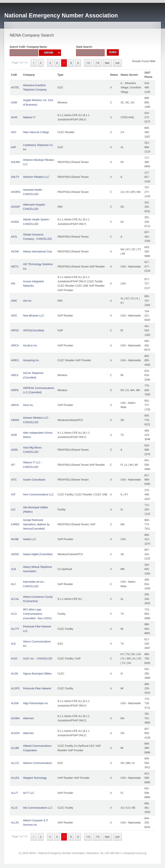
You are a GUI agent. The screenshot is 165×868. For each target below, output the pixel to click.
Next (107, 63)
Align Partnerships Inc (36, 703)
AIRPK (15, 390)
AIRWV (15, 420)
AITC (14, 480)
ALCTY (15, 629)
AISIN (14, 450)
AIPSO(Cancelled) (34, 330)
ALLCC (15, 763)
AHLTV (15, 177)
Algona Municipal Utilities (37, 674)
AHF (14, 147)
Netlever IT (29, 117)
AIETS (15, 267)
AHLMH (15, 162)
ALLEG (15, 778)
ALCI (14, 614)
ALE (13, 644)
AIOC (14, 316)
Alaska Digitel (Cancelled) (38, 554)
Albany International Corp (37, 252)
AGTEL (15, 88)
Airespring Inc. (31, 360)
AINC (14, 301)
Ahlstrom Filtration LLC (36, 177)
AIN (13, 284)
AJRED (15, 524)
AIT (13, 465)
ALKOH (15, 733)
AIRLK (15, 375)
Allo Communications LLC (38, 808)
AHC (14, 132)
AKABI (15, 539)
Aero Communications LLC (38, 495)
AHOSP (15, 207)
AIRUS (15, 405)
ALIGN (15, 703)
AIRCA (15, 346)
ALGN (15, 674)
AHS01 (15, 222)
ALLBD (15, 748)
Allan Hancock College (36, 132)
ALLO (14, 808)
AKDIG (15, 554)
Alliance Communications (37, 763)
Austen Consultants (34, 480)
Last (117, 63)
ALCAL (15, 599)
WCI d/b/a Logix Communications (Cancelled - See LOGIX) (37, 614)
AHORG (16, 192)
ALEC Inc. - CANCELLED (38, 659)
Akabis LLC (30, 539)
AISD (14, 435)
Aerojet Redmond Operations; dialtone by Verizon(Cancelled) (36, 525)
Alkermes (28, 718)
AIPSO (15, 330)
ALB (13, 569)
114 (97, 63)
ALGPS (15, 688)
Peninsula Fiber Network (37, 688)
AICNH (15, 252)
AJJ (13, 510)
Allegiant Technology (35, 778)
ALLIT (14, 793)
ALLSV (15, 823)
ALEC (14, 659)
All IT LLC (29, 793)
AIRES (15, 360)
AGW (14, 103)
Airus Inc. (28, 405)
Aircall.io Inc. (30, 346)
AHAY (14, 117)
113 (88, 63)
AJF (13, 495)
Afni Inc (27, 301)
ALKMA (15, 718)
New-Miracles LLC (34, 316)
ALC (13, 584)
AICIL (14, 237)
